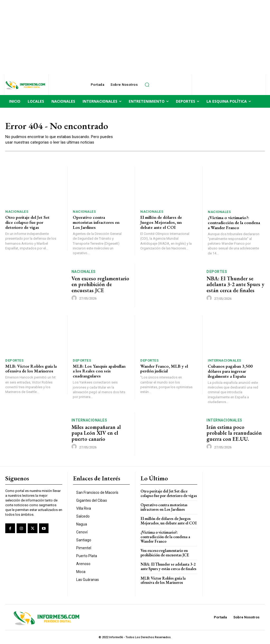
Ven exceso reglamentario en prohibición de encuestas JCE (100, 284)
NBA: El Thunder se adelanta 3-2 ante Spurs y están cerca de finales (235, 284)
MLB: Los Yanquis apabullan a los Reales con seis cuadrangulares (99, 371)
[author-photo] (75, 298)
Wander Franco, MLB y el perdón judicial (164, 368)
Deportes (217, 272)
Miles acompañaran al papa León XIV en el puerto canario (96, 433)
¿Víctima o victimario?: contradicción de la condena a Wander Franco (234, 222)
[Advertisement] (135, 37)
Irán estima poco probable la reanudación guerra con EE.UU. (234, 433)
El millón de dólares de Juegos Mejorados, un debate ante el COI (161, 222)
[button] (147, 85)
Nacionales (17, 212)
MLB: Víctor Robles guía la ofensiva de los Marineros (31, 368)
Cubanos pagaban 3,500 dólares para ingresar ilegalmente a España (230, 371)
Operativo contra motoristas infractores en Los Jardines (96, 222)
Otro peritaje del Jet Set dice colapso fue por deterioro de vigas (27, 222)
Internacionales (225, 360)
